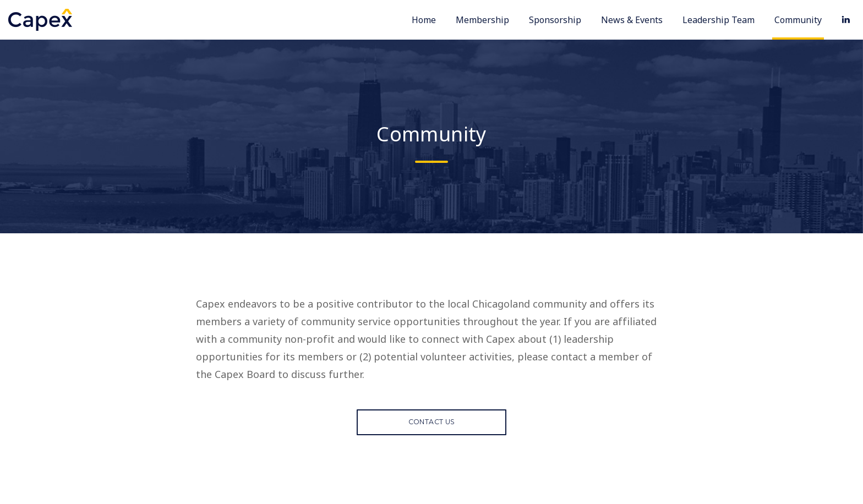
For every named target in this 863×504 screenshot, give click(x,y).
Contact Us (432, 426)
